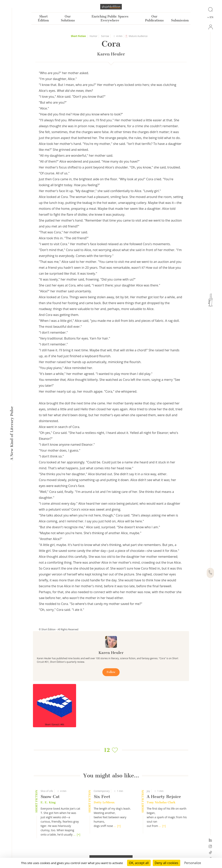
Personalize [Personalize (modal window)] (193, 863)
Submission (180, 20)
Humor (93, 36)
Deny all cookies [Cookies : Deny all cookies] (166, 863)
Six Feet (102, 797)
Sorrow (105, 36)
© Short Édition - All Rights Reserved (59, 629)
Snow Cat (50, 797)
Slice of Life (47, 791)
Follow (111, 672)
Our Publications (154, 18)
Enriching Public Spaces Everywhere (110, 18)
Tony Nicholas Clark (161, 802)
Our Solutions (68, 18)
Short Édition (43, 18)
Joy (148, 791)
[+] (79, 834)
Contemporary (102, 791)
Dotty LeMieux (104, 802)
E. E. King (48, 802)
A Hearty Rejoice (164, 797)
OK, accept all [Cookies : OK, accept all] (139, 863)
